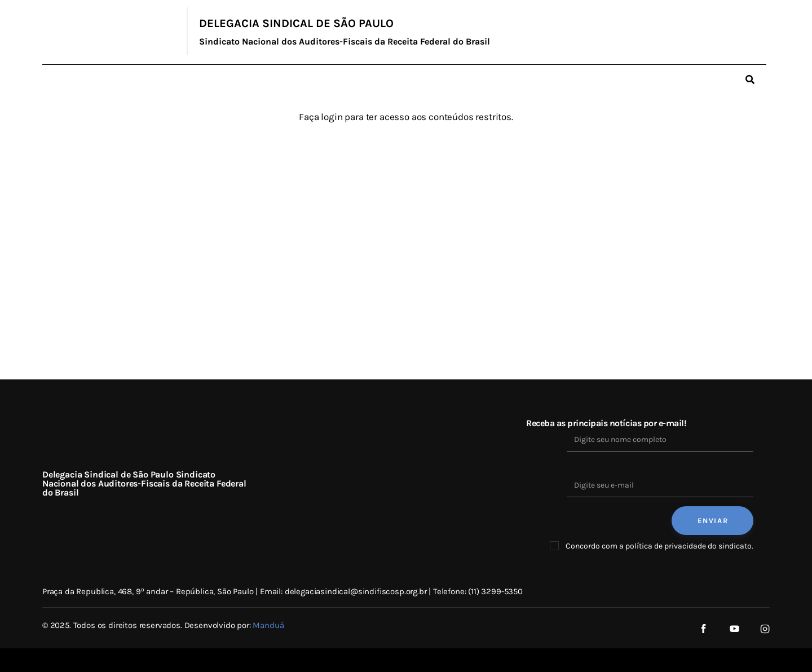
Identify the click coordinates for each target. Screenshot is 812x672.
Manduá (268, 625)
